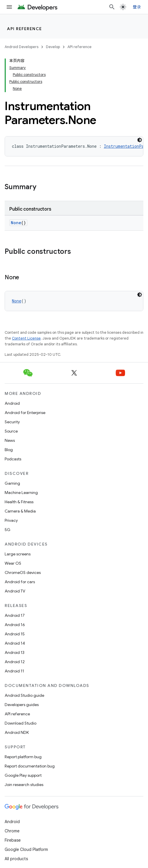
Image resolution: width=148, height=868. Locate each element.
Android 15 (15, 634)
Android (12, 403)
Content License (26, 338)
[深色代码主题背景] (140, 140)
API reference (25, 29)
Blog (9, 450)
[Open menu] (9, 7)
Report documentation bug (30, 766)
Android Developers (22, 47)
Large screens (18, 554)
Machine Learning (21, 493)
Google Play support (23, 775)
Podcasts (13, 459)
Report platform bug (23, 757)
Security (12, 422)
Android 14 (15, 643)
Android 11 (14, 671)
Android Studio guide (24, 695)
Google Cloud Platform (26, 849)
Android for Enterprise (25, 413)
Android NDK (17, 732)
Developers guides (22, 705)
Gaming (12, 483)
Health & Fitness (19, 502)
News (10, 440)
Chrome (12, 831)
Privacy (11, 520)
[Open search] (112, 7)
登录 (137, 7)
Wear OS (13, 563)
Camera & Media (20, 511)
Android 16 (15, 625)
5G (8, 530)
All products (16, 859)
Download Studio (20, 723)
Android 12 (15, 662)
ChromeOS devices (23, 572)
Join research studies (24, 785)
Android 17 (15, 615)
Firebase (13, 840)
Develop (53, 47)
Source (11, 431)
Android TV (15, 591)
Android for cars (20, 582)
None (16, 223)
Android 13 (15, 652)
